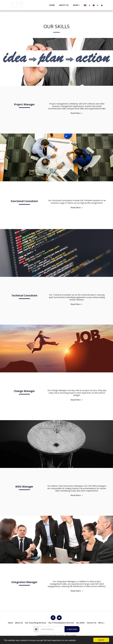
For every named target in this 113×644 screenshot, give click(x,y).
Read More (77, 113)
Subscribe (72, 629)
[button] (90, 5)
